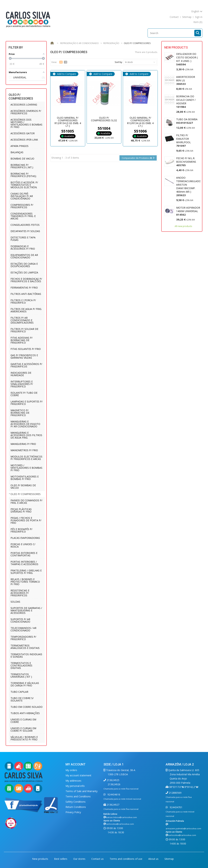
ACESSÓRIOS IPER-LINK (24, 140)
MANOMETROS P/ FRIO (24, 450)
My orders (71, 770)
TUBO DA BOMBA (187, 121)
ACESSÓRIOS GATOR (23, 133)
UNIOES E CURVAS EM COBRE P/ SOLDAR (23, 729)
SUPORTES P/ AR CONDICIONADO (20, 620)
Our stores (80, 859)
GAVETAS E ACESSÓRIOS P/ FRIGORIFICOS (26, 365)
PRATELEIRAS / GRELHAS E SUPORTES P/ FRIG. (26, 572)
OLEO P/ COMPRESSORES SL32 (104, 119)
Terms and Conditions (78, 796)
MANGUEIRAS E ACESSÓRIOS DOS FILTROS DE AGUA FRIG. (26, 435)
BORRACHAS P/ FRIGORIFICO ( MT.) (22, 166)
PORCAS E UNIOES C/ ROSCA (23, 545)
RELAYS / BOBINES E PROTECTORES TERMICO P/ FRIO (25, 582)
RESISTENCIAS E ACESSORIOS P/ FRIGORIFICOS (20, 593)
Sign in (199, 17)
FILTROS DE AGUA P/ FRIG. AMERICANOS (26, 310)
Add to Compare (66, 74)
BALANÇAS (17, 152)
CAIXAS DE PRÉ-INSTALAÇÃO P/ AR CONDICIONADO (22, 196)
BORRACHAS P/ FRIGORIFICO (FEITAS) (23, 175)
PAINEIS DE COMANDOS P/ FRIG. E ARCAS (26, 502)
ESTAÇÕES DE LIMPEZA (24, 272)
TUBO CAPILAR (19, 692)
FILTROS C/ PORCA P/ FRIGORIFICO (23, 301)
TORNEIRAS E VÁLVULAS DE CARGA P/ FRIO (25, 684)
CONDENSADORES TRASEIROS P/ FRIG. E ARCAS (23, 216)
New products (176, 47)
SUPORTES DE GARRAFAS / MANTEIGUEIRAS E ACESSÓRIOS (26, 610)
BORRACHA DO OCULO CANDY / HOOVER (186, 102)
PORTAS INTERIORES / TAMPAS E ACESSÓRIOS (24, 563)
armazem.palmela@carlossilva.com (183, 828)
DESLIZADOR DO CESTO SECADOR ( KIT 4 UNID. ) (187, 59)
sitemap (187, 17)
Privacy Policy (73, 812)
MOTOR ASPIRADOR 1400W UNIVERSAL (188, 211)
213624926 (114, 784)
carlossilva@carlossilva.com (120, 824)
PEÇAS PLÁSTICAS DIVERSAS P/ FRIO (21, 510)
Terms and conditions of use (126, 859)
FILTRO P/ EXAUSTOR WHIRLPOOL (183, 140)
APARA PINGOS (19, 146)
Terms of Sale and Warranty (82, 791)
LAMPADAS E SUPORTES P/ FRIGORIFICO (27, 403)
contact (174, 17)
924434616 (113, 794)
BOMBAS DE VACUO (22, 159)
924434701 (176, 807)
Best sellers (61, 859)
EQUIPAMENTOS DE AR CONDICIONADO (24, 256)
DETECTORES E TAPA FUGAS (23, 239)
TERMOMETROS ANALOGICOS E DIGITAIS (25, 647)
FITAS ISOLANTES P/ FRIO (26, 349)
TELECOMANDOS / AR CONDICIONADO (23, 629)
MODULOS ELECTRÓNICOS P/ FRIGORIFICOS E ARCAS (26, 458)
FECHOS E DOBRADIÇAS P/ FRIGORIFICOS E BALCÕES (26, 280)
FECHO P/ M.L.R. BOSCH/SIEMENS (186, 162)
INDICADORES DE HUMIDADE (21, 374)
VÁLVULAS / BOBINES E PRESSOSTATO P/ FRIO (24, 738)
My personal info (75, 786)
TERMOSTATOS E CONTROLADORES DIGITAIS (21, 665)
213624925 (113, 780)
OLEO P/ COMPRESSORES (26, 494)
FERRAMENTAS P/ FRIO (24, 288)
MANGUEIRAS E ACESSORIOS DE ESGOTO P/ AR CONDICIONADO (25, 424)
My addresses (73, 781)
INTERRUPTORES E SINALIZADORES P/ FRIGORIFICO (22, 384)
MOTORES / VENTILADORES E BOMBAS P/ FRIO (26, 468)
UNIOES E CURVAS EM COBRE (23, 721)
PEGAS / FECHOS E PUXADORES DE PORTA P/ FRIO (26, 520)
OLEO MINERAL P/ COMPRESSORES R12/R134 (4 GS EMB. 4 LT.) (140, 122)
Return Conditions (76, 807)
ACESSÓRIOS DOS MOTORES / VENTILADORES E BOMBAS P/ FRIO (26, 123)
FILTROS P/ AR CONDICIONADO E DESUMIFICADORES (22, 320)
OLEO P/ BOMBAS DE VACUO (23, 486)
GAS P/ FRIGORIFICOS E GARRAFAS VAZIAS (24, 356)
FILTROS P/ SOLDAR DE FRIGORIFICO (24, 330)
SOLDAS (15, 602)
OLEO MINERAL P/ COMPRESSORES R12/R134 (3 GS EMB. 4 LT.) (68, 122)
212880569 (175, 793)
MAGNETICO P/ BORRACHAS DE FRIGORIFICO (20, 413)
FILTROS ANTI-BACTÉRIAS (26, 294)
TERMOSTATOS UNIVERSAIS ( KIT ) (21, 675)
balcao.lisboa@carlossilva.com (121, 817)
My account (76, 764)
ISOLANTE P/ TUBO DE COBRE (24, 394)
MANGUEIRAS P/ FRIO (23, 444)
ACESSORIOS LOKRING (24, 105)
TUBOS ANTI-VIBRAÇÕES (25, 713)
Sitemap (169, 859)
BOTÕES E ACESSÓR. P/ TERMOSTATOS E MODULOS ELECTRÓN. (24, 185)
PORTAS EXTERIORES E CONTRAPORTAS (24, 554)
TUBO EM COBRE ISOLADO (27, 707)
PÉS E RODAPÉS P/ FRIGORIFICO (21, 530)
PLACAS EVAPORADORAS (25, 538)
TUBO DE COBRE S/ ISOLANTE (22, 699)
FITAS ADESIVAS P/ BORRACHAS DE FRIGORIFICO (22, 340)
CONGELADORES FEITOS (25, 225)
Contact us (98, 859)
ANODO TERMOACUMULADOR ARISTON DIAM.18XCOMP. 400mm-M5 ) (189, 186)
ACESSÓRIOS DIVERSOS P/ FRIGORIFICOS (26, 112)
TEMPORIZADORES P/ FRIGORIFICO (23, 638)
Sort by (118, 62)
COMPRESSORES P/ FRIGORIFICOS (22, 206)
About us (154, 859)
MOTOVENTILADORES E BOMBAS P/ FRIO (25, 478)
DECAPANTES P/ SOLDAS (25, 231)
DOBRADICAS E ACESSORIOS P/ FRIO (23, 247)
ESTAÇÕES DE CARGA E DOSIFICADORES (24, 265)
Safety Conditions (76, 802)
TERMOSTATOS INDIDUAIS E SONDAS (26, 655)
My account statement (78, 775)
